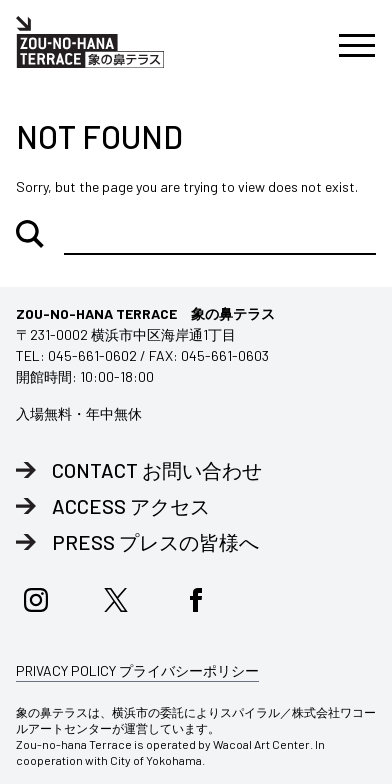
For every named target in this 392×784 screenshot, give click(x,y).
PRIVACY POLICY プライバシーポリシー (137, 670)
